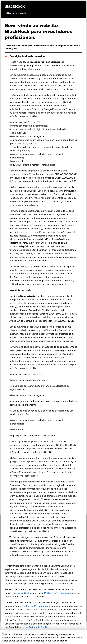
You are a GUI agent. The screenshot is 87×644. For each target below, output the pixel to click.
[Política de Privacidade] (16, 13)
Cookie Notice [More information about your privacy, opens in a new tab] (60, 642)
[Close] (82, 639)
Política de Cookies (22, 593)
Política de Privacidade (57, 593)
